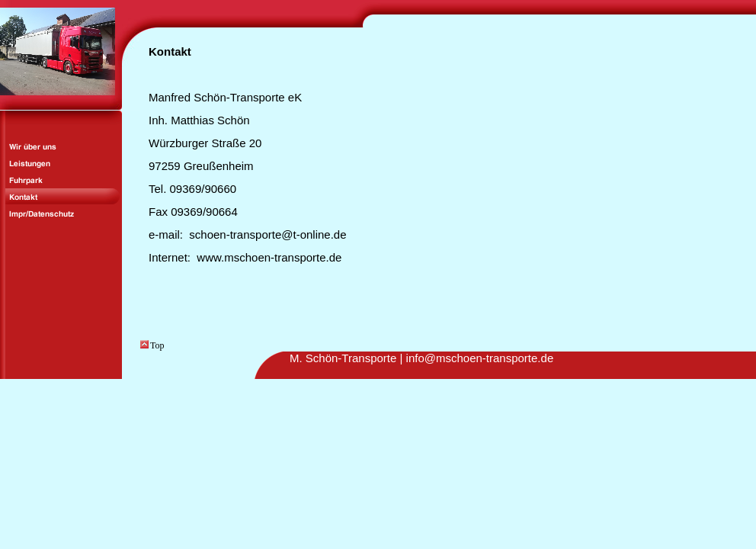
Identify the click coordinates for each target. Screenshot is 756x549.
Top (152, 345)
